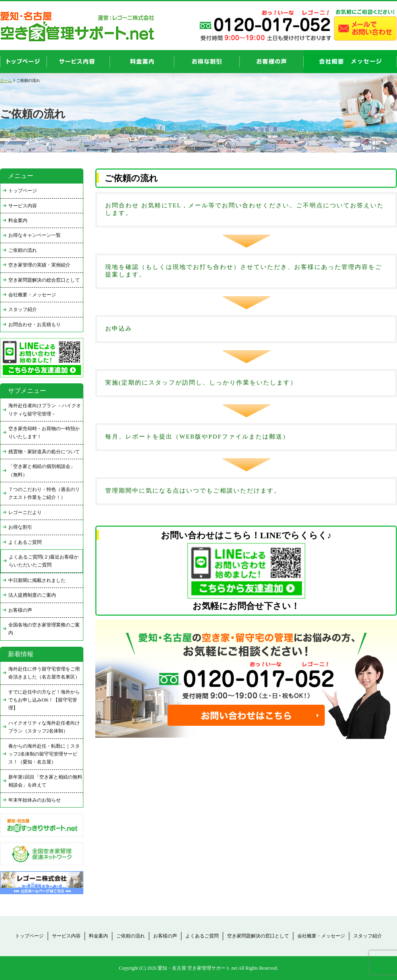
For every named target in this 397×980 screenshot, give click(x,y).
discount (207, 62)
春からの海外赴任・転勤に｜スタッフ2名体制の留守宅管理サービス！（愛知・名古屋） (44, 754)
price (142, 62)
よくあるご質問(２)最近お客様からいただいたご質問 (44, 561)
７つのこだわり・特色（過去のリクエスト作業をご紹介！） (44, 493)
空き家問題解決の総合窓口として (44, 280)
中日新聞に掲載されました (37, 580)
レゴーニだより (25, 512)
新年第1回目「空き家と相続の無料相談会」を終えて (45, 781)
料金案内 (18, 220)
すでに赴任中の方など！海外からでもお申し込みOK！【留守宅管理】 (44, 700)
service (78, 62)
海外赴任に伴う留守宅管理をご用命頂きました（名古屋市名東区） (44, 673)
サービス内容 (23, 206)
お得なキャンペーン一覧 (35, 235)
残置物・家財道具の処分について (44, 452)
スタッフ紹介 (23, 309)
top (23, 62)
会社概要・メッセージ (32, 295)
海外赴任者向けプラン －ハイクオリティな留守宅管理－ (45, 410)
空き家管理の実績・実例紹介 (39, 265)
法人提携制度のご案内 (32, 595)
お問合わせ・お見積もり (35, 325)
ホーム (6, 80)
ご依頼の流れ (23, 250)
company (350, 62)
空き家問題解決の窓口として (258, 936)
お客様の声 (272, 62)
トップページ (23, 191)
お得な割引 (20, 527)
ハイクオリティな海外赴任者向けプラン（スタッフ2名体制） (44, 727)
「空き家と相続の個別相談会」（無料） (42, 470)
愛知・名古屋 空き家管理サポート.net (198, 968)
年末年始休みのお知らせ (35, 800)
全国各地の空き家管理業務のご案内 (44, 629)
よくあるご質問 (25, 542)
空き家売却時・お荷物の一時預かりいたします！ (44, 433)
